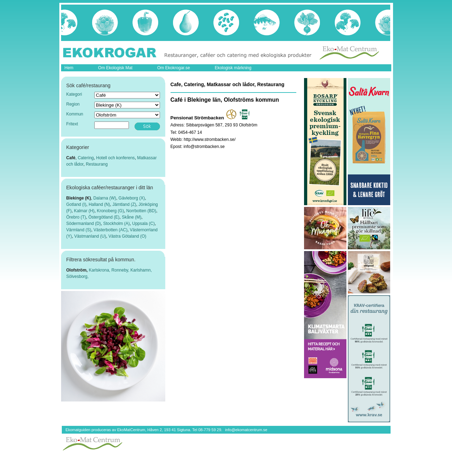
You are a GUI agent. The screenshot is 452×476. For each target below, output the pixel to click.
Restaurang (97, 164)
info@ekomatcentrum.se (246, 430)
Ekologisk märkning (233, 68)
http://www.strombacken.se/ (210, 139)
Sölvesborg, (78, 276)
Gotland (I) (76, 204)
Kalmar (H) (84, 211)
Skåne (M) (132, 217)
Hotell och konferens (115, 158)
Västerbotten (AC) (111, 230)
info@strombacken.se (204, 147)
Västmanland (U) (90, 236)
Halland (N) (99, 204)
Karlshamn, (141, 270)
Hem (69, 68)
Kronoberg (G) (110, 211)
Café (71, 158)
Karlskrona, (100, 270)
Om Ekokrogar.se (174, 68)
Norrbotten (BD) (141, 211)
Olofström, (78, 270)
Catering (86, 158)
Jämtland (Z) (124, 204)
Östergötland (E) (104, 217)
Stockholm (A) (116, 224)
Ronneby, (121, 270)
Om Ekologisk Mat (115, 68)
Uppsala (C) (143, 224)
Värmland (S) (79, 230)
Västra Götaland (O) (127, 236)
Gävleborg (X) (132, 198)
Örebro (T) (76, 217)
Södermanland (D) (84, 224)
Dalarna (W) (105, 198)
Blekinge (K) (79, 198)
